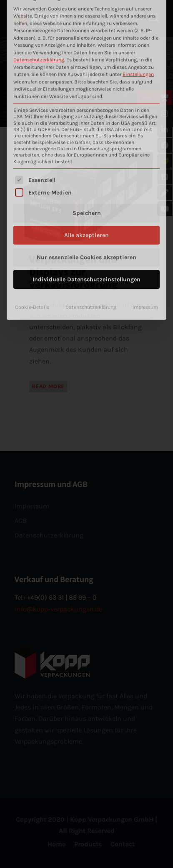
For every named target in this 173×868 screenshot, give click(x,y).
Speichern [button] (87, 130)
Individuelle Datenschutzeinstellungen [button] (86, 196)
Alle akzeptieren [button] (86, 152)
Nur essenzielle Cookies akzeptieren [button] (86, 174)
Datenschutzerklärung (91, 224)
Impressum (145, 224)
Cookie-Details (32, 224)
